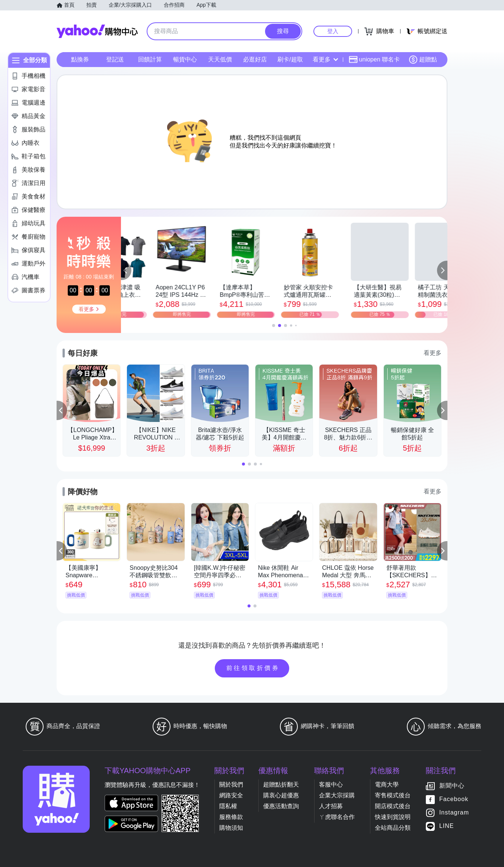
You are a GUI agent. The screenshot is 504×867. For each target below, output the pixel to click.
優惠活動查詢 (281, 806)
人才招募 (331, 806)
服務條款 (231, 817)
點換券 (80, 59)
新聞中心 (452, 786)
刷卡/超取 (290, 59)
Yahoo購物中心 (97, 31)
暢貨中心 (185, 59)
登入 (333, 31)
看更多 (325, 59)
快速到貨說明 (393, 817)
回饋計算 (150, 59)
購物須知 (231, 828)
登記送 (115, 59)
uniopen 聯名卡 (374, 60)
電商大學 (387, 785)
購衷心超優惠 (281, 795)
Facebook (454, 799)
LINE (447, 826)
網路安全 (231, 795)
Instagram (454, 812)
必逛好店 (255, 59)
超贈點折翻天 (281, 785)
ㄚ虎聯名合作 (337, 817)
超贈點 (423, 60)
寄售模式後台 (393, 795)
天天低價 (220, 59)
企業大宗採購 (337, 795)
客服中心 (331, 785)
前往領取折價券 (253, 668)
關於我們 (231, 785)
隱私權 (228, 806)
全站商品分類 (393, 828)
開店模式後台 (393, 806)
